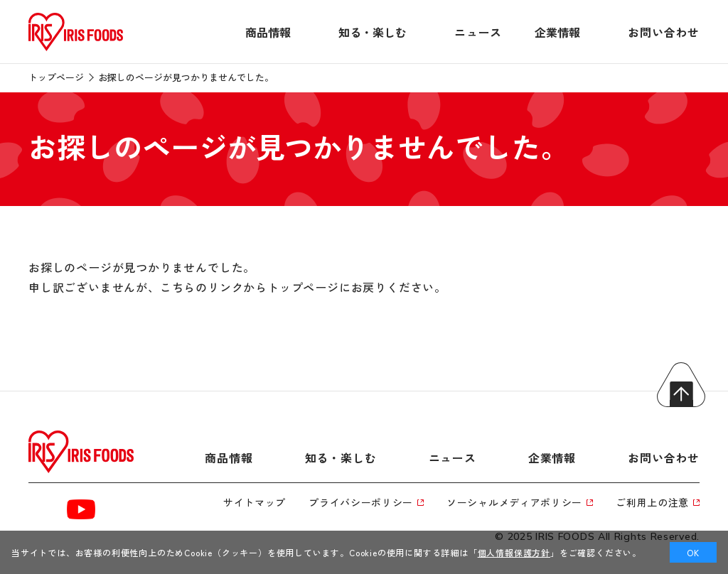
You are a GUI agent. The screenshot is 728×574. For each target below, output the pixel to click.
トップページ (56, 77)
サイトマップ (255, 502)
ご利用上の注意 (658, 502)
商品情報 (268, 32)
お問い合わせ (664, 32)
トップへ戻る (681, 385)
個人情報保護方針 (514, 552)
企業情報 (557, 32)
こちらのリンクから (214, 287)
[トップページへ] (76, 51)
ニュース (478, 32)
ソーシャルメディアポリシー (520, 502)
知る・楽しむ (373, 32)
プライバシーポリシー (366, 502)
